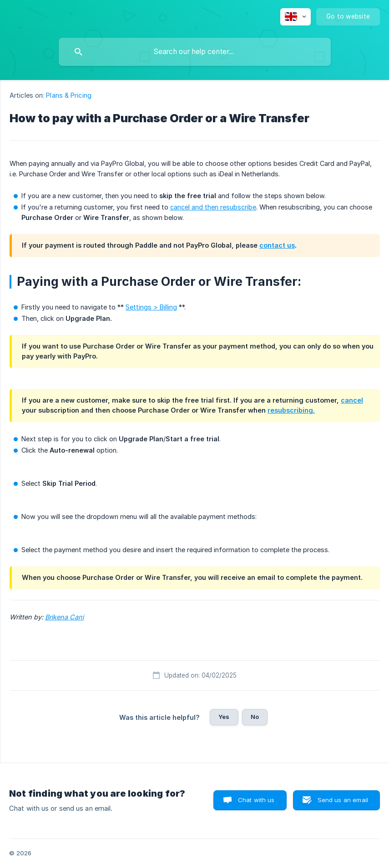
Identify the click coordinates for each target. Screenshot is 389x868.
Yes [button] (224, 717)
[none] (296, 17)
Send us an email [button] (343, 800)
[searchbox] (195, 52)
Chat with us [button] (256, 800)
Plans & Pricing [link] (69, 95)
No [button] (255, 717)
